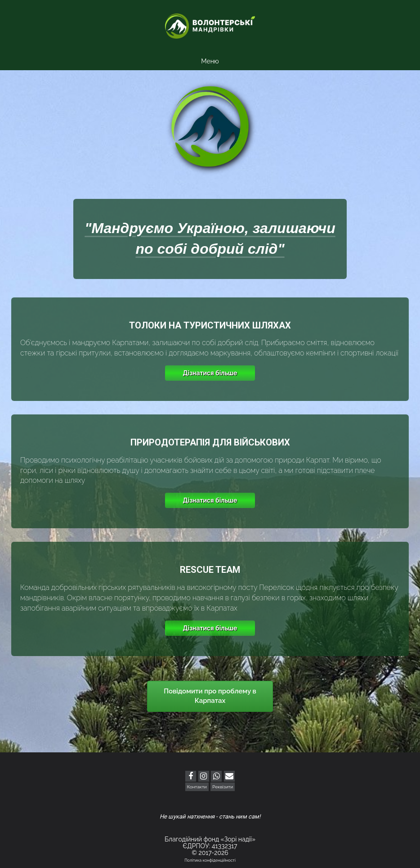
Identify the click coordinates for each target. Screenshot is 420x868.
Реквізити (223, 787)
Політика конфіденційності (210, 860)
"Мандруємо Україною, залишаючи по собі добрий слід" (210, 238)
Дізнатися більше (210, 373)
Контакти (197, 787)
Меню (210, 61)
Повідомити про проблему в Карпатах (210, 696)
